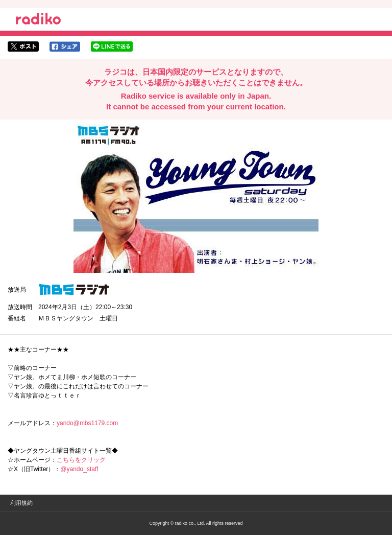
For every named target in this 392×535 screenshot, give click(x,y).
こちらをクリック (81, 460)
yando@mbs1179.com (87, 423)
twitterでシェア (23, 46)
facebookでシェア (65, 46)
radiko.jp (38, 20)
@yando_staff (79, 469)
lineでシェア (112, 46)
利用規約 (21, 503)
